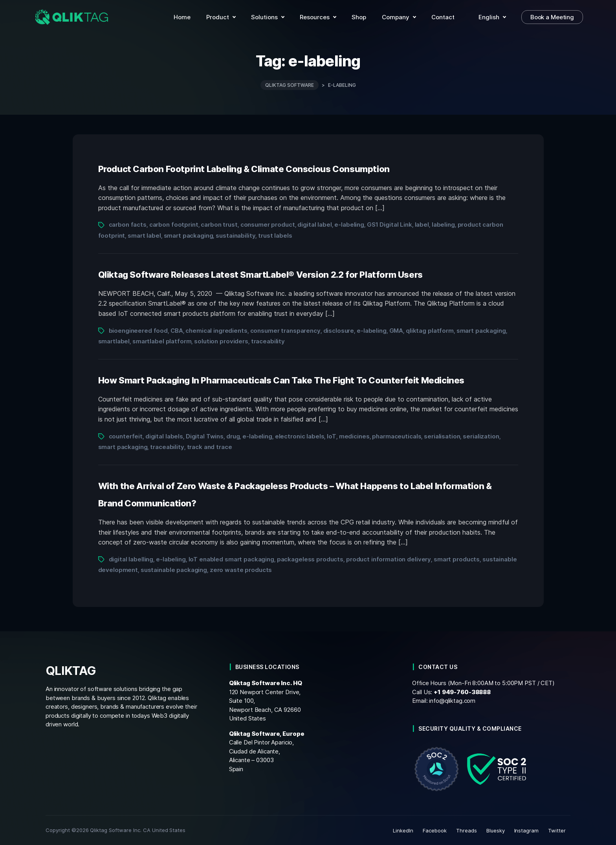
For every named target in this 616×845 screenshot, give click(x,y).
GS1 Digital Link (390, 225)
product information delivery (389, 559)
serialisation (442, 436)
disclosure (339, 330)
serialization (481, 436)
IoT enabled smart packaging (231, 559)
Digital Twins (205, 436)
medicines (354, 436)
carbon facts (128, 225)
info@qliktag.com (452, 701)
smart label (144, 235)
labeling (443, 225)
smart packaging (189, 235)
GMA (396, 330)
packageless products (310, 559)
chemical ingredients (216, 330)
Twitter (557, 830)
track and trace (210, 446)
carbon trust (219, 225)
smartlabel (114, 341)
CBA (177, 330)
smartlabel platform (162, 341)
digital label (314, 225)
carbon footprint (174, 225)
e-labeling (349, 225)
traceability (268, 341)
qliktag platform (430, 330)
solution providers (221, 341)
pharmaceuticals (397, 436)
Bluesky (496, 830)
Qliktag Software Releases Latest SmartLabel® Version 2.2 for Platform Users (260, 274)
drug (233, 436)
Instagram (527, 830)
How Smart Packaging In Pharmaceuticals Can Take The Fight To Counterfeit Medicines (281, 380)
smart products (457, 559)
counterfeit (126, 436)
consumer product (268, 225)
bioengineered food (138, 330)
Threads (467, 830)
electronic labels (300, 436)
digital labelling (131, 559)
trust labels (275, 235)
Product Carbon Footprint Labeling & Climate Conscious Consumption (244, 169)
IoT (332, 436)
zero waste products (241, 569)
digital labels (164, 436)
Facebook (435, 830)
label (422, 225)
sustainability (236, 235)
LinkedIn (403, 830)
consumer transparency (285, 330)
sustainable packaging (174, 569)
